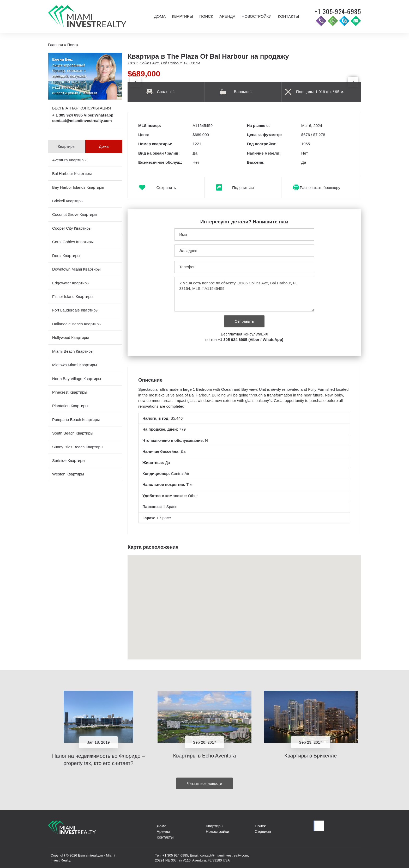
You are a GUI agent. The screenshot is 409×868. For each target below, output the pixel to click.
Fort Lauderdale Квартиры (75, 310)
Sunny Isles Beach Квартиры (78, 447)
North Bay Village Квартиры (77, 379)
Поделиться (243, 188)
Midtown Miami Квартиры (74, 365)
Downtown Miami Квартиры (76, 269)
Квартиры (182, 16)
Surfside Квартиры (69, 460)
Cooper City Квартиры (72, 228)
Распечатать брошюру (320, 188)
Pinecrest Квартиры (70, 392)
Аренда (227, 16)
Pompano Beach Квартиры (76, 420)
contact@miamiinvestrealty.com (82, 121)
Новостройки (257, 16)
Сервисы (263, 831)
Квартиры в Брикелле (311, 756)
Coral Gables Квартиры (73, 242)
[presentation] (135, 82)
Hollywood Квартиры (71, 337)
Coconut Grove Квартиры (75, 214)
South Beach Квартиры (73, 433)
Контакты (288, 16)
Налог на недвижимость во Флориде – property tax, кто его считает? (98, 760)
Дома (160, 16)
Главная (55, 45)
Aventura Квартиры (69, 160)
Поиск (206, 16)
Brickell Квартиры (68, 201)
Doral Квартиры (66, 256)
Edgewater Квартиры (71, 283)
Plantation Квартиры (70, 406)
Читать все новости (204, 783)
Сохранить (166, 188)
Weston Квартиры (68, 474)
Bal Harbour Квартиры (72, 173)
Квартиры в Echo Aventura (204, 756)
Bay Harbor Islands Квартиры (78, 187)
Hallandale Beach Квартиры (77, 324)
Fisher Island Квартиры (73, 297)
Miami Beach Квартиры (73, 351)
